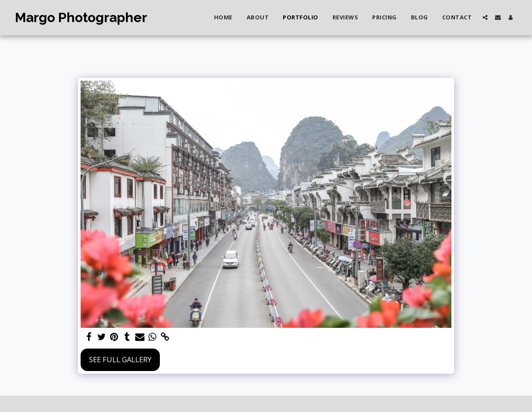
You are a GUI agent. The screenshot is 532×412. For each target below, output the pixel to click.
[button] (485, 17)
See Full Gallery (120, 359)
